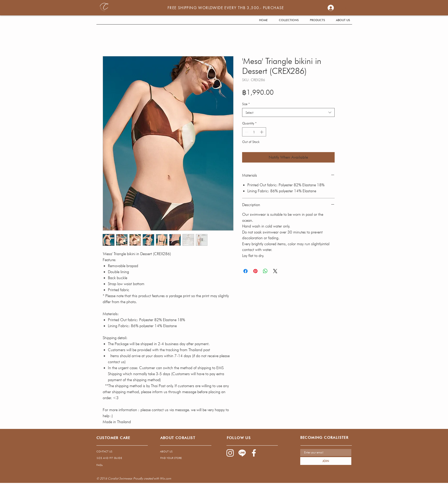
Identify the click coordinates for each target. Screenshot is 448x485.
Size (246, 104)
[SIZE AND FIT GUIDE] (109, 458)
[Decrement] (246, 132)
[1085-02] (230, 453)
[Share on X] (275, 271)
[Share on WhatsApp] (265, 271)
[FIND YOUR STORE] (181, 458)
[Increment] (262, 132)
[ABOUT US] (181, 451)
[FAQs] (142, 465)
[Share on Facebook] (246, 271)
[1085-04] (242, 453)
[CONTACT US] (118, 451)
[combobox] (288, 112)
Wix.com (165, 478)
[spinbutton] (254, 132)
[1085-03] (254, 453)
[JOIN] (326, 461)
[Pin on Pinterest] (255, 271)
